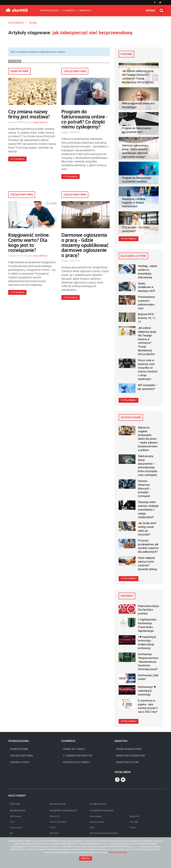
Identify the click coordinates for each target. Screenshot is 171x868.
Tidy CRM (134, 822)
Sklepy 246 (134, 816)
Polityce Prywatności (118, 852)
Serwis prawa (96, 816)
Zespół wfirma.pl (40, 122)
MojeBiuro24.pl (18, 810)
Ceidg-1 (133, 828)
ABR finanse (15, 816)
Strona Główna (16, 23)
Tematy (33, 23)
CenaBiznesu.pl (98, 804)
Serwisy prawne (97, 822)
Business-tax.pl (58, 804)
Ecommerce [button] (70, 11)
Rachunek (54, 833)
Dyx (12, 833)
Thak (92, 828)
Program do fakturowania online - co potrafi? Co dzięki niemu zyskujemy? (85, 119)
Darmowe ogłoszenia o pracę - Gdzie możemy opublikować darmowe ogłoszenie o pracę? (85, 245)
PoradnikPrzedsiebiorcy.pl (63, 810)
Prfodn (53, 828)
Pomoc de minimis (58, 822)
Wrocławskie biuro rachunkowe (104, 833)
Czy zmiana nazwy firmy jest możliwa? (29, 114)
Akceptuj (85, 858)
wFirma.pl (15, 804)
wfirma (151, 11)
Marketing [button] (86, 11)
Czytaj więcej (17, 159)
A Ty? (12, 822)
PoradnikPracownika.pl (102, 810)
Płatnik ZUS (55, 816)
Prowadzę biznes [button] (50, 11)
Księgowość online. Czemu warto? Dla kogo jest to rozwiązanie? (29, 242)
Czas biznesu (16, 828)
